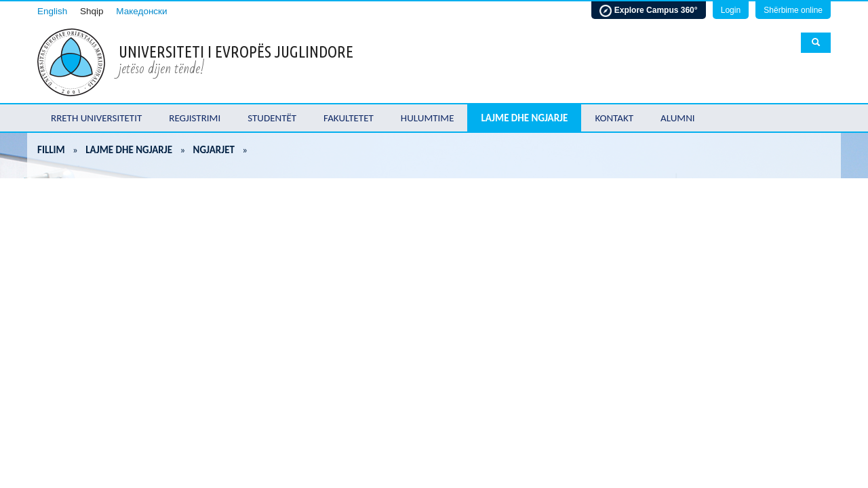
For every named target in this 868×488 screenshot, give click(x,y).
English (52, 11)
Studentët (272, 118)
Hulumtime (428, 118)
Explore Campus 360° (648, 11)
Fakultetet (349, 118)
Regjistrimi (195, 118)
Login (731, 10)
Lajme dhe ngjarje (524, 118)
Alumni (678, 118)
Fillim (51, 150)
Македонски (141, 11)
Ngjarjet (214, 150)
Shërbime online (793, 10)
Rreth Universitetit (96, 118)
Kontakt (614, 118)
